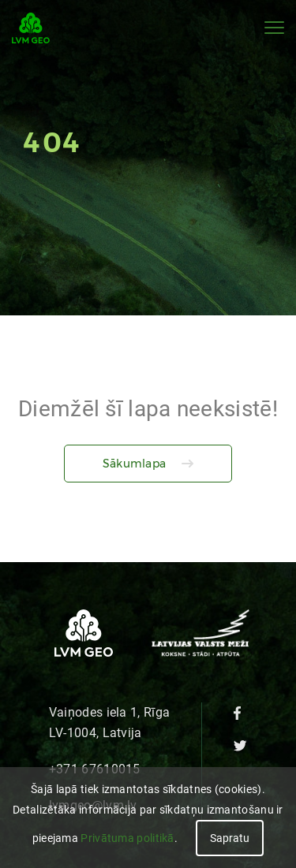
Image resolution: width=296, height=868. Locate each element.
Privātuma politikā (127, 838)
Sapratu (230, 838)
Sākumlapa (135, 464)
